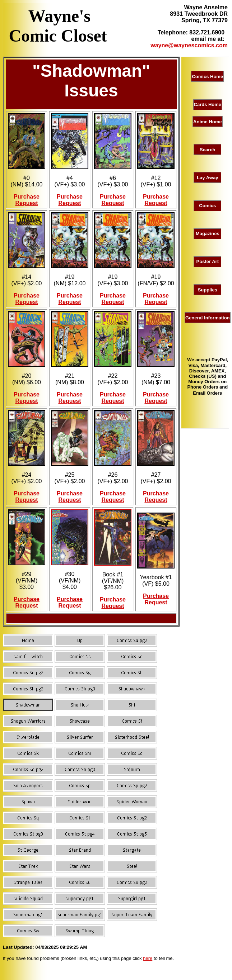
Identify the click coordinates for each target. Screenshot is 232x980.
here (148, 958)
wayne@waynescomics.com (189, 45)
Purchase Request (27, 200)
